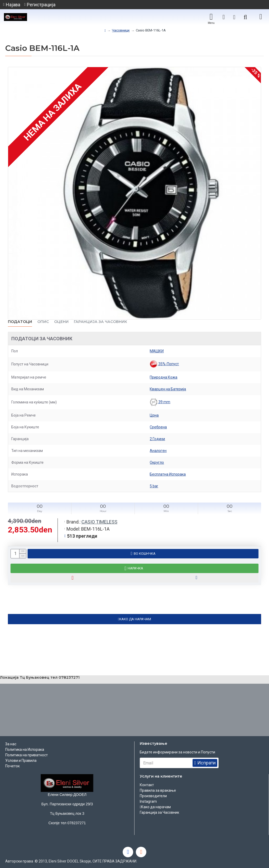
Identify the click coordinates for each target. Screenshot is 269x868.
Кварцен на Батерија (168, 389)
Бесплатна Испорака (168, 474)
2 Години (157, 439)
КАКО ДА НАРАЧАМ (135, 619)
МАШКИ (157, 351)
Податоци (20, 322)
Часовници (121, 30)
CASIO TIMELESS (99, 522)
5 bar (154, 486)
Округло (157, 462)
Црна (154, 415)
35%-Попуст (164, 364)
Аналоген (158, 451)
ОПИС (43, 322)
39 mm (160, 402)
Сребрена (158, 427)
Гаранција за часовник (100, 322)
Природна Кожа (164, 377)
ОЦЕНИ (61, 322)
